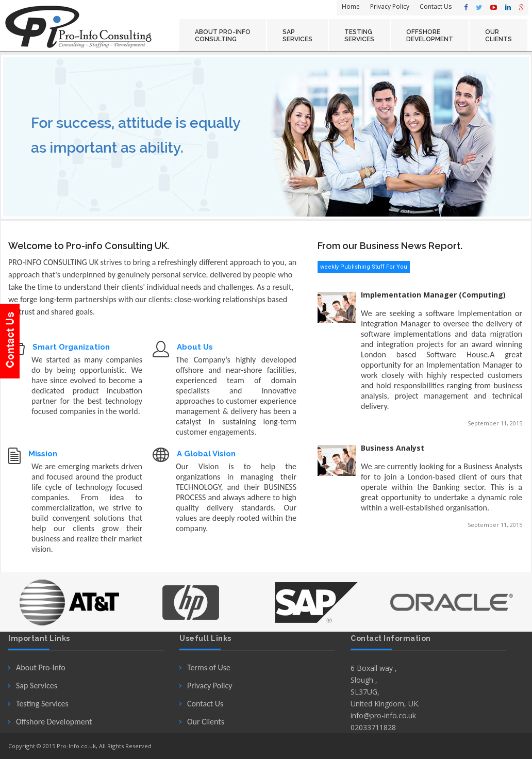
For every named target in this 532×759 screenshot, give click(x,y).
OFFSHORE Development (430, 36)
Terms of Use (209, 667)
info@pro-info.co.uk (383, 715)
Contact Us (205, 704)
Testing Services (359, 36)
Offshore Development (54, 722)
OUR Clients (498, 36)
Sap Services (37, 686)
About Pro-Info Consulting (223, 36)
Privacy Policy (210, 686)
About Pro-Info (41, 667)
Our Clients (206, 722)
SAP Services (297, 36)
